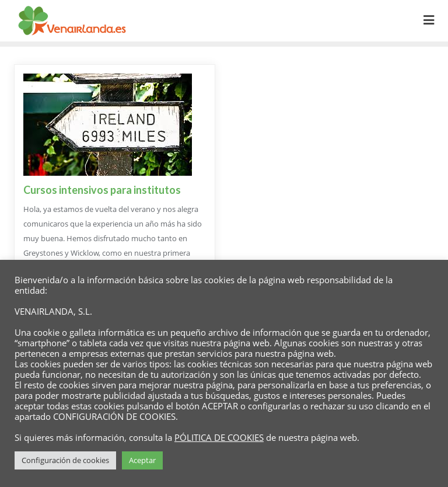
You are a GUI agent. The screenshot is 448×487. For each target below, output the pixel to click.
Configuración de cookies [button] (65, 460)
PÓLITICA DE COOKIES (219, 437)
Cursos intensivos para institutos (102, 190)
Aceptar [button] (142, 460)
